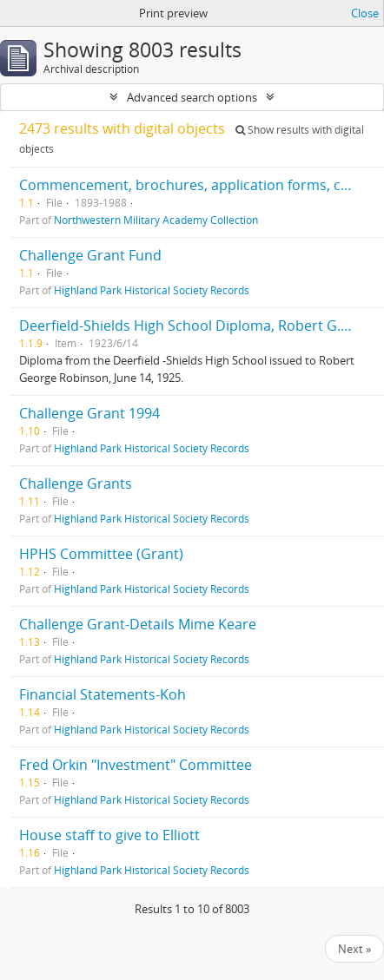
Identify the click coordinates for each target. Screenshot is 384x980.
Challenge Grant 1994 (89, 413)
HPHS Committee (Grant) (101, 554)
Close (365, 13)
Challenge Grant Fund (90, 255)
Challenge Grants (76, 483)
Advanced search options (192, 97)
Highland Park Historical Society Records (152, 290)
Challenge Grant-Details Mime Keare (138, 624)
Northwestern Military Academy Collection (156, 220)
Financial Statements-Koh (103, 694)
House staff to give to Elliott (109, 835)
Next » (354, 949)
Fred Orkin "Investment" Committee (136, 765)
